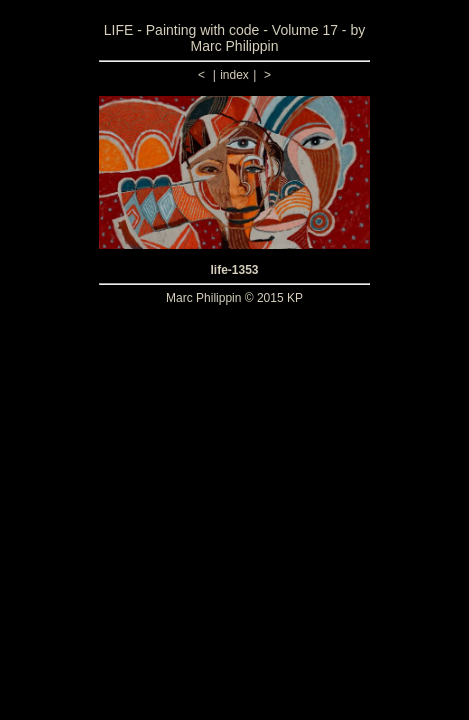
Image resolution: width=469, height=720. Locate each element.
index (234, 75)
